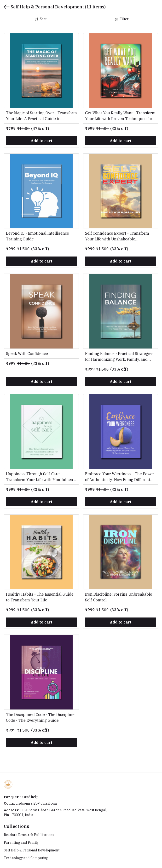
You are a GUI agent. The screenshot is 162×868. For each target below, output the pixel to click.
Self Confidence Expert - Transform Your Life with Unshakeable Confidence (117, 236)
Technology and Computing (26, 858)
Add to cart (42, 141)
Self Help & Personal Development (32, 850)
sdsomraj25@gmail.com (38, 803)
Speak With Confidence (27, 354)
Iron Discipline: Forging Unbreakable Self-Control (119, 597)
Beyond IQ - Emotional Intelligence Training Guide (38, 236)
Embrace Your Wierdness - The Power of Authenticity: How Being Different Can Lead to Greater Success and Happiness (120, 477)
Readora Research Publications (29, 835)
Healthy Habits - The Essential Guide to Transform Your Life (40, 597)
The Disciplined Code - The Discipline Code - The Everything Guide (40, 717)
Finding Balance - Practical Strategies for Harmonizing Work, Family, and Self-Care (119, 357)
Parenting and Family (21, 843)
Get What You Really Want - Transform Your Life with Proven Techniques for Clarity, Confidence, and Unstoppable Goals (120, 116)
